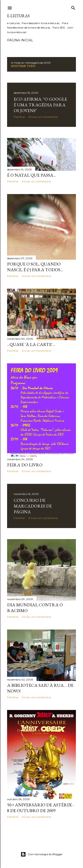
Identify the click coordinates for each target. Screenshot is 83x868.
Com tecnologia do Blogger (42, 854)
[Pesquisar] (73, 7)
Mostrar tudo (23, 66)
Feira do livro (25, 465)
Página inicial (20, 40)
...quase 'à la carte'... (31, 344)
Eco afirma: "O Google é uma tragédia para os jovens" (40, 105)
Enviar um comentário (43, 117)
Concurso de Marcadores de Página (33, 506)
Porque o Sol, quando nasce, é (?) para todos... (35, 267)
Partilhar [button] (19, 117)
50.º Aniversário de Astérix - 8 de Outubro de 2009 (40, 808)
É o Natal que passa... (32, 175)
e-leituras (18, 16)
